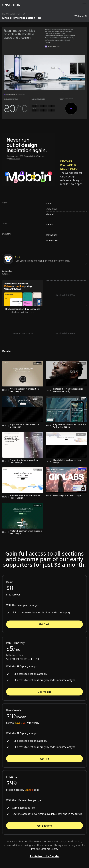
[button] (84, 5)
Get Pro (44, 759)
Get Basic (45, 624)
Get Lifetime (44, 826)
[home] (11, 5)
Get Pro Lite (44, 692)
